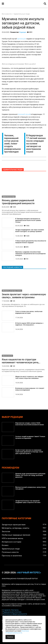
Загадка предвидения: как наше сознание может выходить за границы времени (30, 231)
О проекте (6, 610)
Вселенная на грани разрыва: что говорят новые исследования (30, 389)
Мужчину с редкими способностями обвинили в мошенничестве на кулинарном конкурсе (30, 254)
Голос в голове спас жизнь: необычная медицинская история (29, 312)
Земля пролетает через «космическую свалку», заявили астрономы (24, 296)
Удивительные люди (22, 14)
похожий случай (24, 114)
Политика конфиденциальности (15, 614)
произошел (22, 39)
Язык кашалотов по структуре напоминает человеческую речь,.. (21, 361)
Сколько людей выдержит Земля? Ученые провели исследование (30, 437)
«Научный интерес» (29, 573)
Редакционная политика (12, 612)
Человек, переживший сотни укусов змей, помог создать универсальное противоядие (12, 144)
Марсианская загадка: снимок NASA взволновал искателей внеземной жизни (30, 424)
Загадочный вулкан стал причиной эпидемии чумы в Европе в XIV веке (28, 502)
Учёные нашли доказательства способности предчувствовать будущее (31, 242)
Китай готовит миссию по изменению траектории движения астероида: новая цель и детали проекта (29, 452)
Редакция (23, 32)
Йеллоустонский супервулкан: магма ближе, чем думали (31, 488)
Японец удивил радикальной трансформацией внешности (18, 202)
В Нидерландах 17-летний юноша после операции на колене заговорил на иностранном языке (36, 144)
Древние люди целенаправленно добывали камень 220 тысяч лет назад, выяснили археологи (30, 475)
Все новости (7, 14)
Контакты (15, 610)
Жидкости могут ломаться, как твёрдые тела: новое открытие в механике (29, 377)
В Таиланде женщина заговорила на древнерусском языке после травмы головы (28, 220)
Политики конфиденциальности (17, 632)
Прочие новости (7, 356)
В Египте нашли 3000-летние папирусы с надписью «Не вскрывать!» (29, 324)
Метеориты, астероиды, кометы (12, 291)
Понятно (10, 637)
